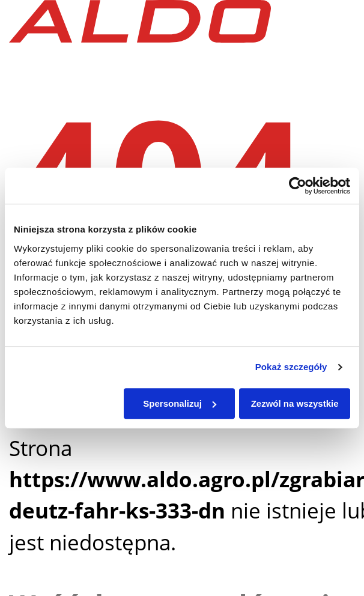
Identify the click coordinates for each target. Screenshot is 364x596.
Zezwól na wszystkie (295, 403)
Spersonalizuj (180, 403)
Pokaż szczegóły (291, 367)
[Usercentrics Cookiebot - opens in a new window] (298, 186)
